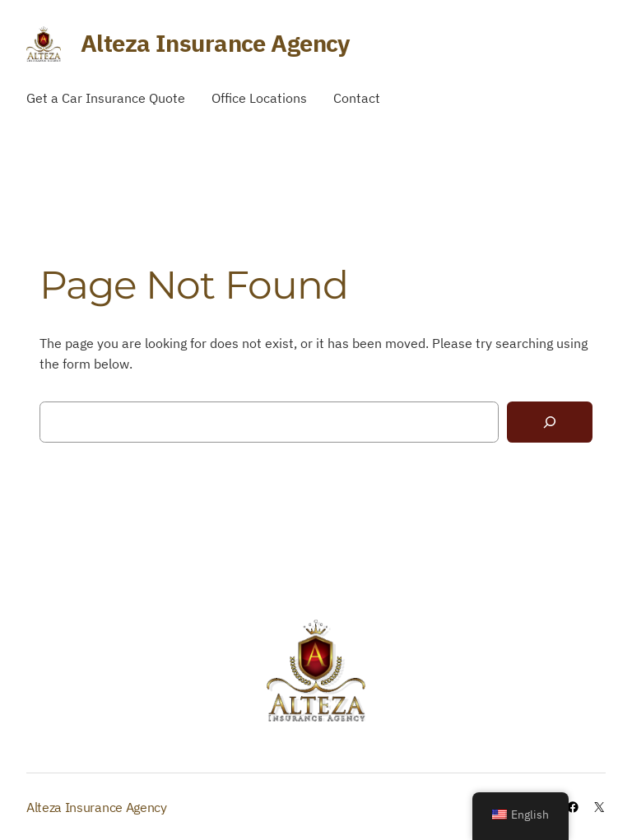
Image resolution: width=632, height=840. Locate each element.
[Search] (550, 422)
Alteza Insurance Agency (215, 43)
